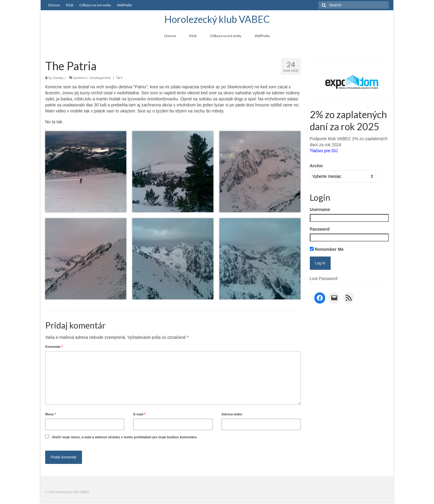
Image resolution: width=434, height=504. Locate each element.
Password (320, 229)
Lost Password (324, 279)
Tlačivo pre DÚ (324, 151)
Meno (51, 414)
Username (320, 209)
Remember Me (327, 249)
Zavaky (58, 78)
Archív (316, 166)
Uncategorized (100, 78)
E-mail (139, 414)
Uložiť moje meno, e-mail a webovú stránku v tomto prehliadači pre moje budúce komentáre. (125, 437)
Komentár (54, 347)
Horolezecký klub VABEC (217, 19)
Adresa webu (232, 414)
